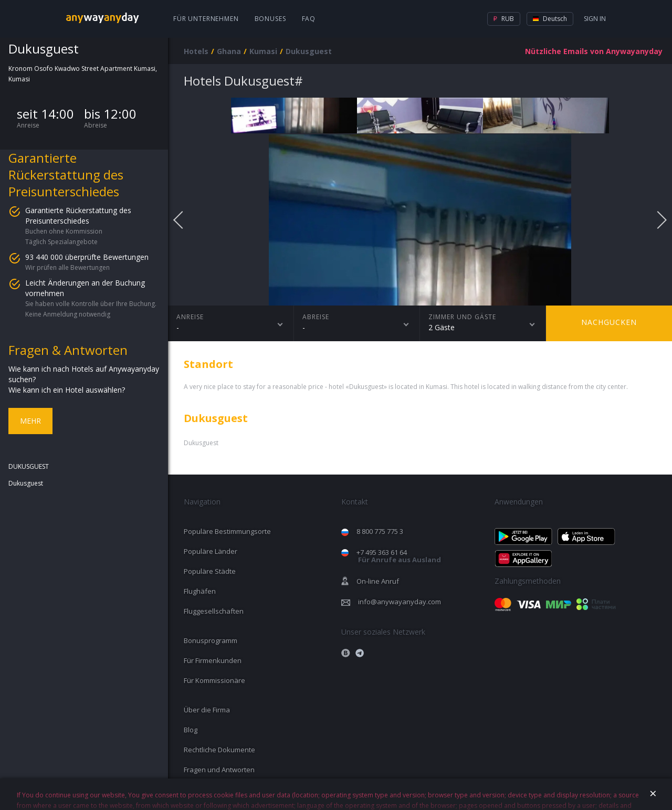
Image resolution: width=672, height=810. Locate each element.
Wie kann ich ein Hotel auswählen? (67, 390)
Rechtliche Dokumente (219, 750)
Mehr (30, 421)
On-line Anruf (378, 581)
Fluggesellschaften (214, 611)
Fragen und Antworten (219, 770)
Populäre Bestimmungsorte (227, 531)
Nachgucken (609, 322)
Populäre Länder (211, 551)
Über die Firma (207, 710)
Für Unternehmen (206, 19)
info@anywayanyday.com (400, 602)
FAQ (309, 19)
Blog (191, 730)
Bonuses (270, 19)
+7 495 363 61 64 (399, 556)
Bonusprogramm (211, 640)
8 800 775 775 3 (380, 531)
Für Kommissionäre (214, 680)
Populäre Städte (210, 571)
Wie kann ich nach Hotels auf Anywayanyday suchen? (84, 374)
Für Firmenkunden (213, 660)
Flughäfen (200, 591)
